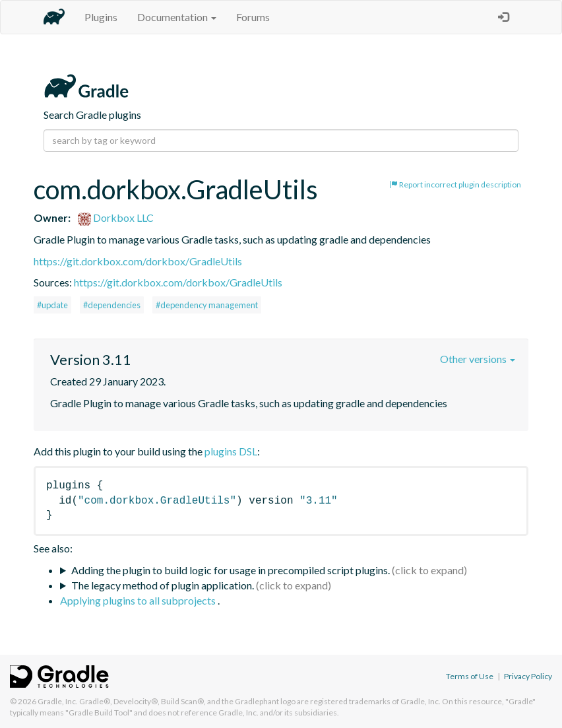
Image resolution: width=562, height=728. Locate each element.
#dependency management (207, 305)
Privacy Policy (528, 676)
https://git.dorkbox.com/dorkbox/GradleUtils (138, 261)
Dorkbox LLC (116, 217)
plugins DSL (231, 451)
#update (52, 305)
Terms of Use (470, 676)
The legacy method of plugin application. (163, 585)
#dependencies (112, 305)
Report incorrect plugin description (455, 184)
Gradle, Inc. (58, 701)
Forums (253, 17)
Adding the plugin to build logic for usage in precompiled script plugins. (231, 570)
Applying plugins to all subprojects (139, 600)
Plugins (101, 17)
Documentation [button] (177, 17)
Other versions (478, 359)
